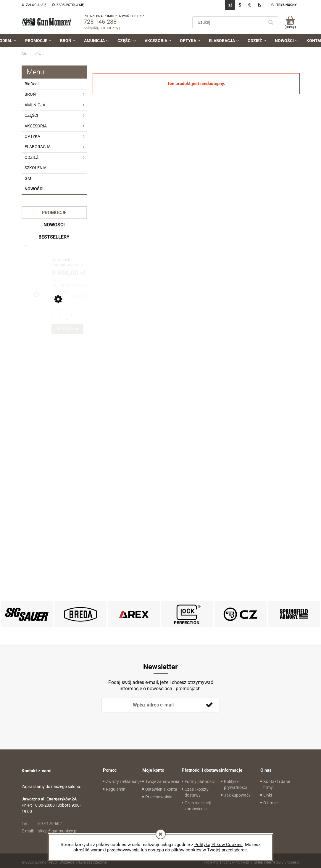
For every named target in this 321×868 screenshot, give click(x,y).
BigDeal (32, 84)
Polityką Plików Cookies (218, 845)
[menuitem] (38, 41)
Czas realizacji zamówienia (198, 806)
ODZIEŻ (32, 157)
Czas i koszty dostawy (197, 792)
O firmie (270, 803)
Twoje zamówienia (162, 781)
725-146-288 (100, 22)
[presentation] (143, 722)
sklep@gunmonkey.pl (103, 28)
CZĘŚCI (31, 115)
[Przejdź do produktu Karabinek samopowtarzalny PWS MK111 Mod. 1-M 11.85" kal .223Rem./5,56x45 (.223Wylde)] (67, 262)
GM (28, 178)
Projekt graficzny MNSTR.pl (226, 862)
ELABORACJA (38, 147)
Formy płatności (200, 781)
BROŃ (30, 94)
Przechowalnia (159, 797)
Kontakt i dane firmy (277, 784)
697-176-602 (42, 824)
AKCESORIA (36, 126)
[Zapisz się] (209, 705)
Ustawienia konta (161, 789)
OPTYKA (32, 136)
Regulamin (116, 789)
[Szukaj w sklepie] (229, 22)
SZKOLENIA (36, 168)
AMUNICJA (35, 105)
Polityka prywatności (235, 784)
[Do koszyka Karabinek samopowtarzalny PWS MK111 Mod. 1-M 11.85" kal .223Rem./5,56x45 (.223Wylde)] (67, 329)
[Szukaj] (271, 22)
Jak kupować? (237, 795)
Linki (268, 795)
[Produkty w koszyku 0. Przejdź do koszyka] (290, 22)
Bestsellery (54, 237)
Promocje (54, 213)
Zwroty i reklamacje (124, 781)
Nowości (34, 189)
